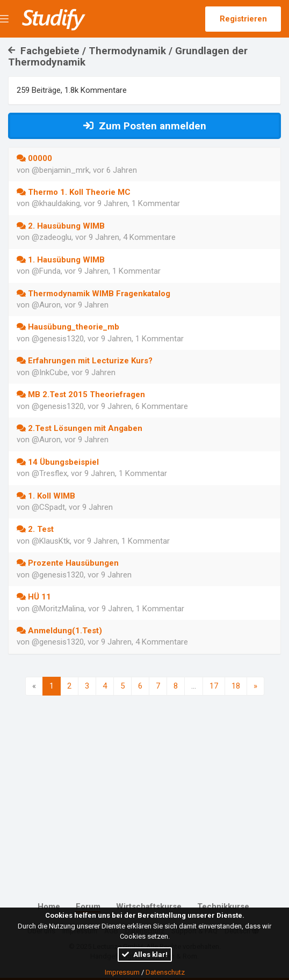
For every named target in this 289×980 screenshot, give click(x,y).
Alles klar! (145, 955)
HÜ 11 (34, 597)
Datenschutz (165, 972)
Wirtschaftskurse (149, 906)
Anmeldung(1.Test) (59, 631)
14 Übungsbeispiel (58, 462)
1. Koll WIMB (46, 496)
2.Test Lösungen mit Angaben (80, 428)
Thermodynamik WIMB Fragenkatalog (93, 294)
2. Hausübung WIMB (61, 226)
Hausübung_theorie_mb (68, 327)
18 (236, 686)
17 (214, 686)
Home (49, 906)
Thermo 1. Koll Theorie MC (74, 192)
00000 (34, 158)
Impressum (122, 972)
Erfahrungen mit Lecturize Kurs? (85, 361)
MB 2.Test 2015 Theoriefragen (81, 394)
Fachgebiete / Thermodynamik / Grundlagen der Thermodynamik (128, 56)
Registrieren (243, 19)
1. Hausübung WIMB (61, 260)
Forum (88, 906)
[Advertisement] (144, 786)
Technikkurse (223, 906)
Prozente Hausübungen (68, 563)
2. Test (35, 529)
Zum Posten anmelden (145, 126)
